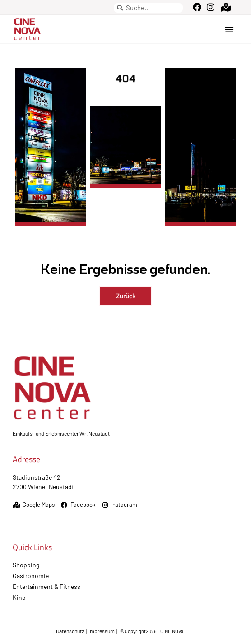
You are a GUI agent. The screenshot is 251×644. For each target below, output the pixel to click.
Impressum (102, 631)
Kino (19, 597)
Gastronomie (31, 576)
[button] (229, 29)
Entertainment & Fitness (46, 586)
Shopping (26, 565)
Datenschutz (70, 631)
